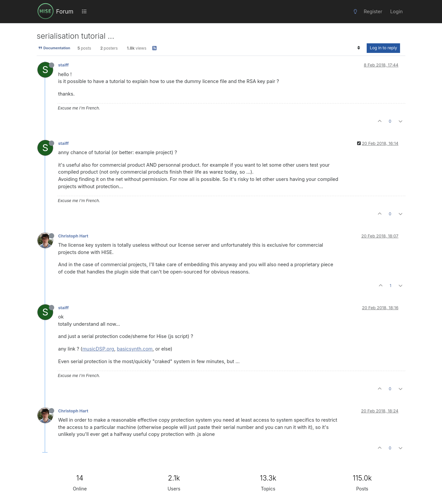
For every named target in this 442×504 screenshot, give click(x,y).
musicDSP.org (98, 349)
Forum (65, 11)
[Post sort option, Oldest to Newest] (359, 48)
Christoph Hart (73, 236)
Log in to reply (383, 48)
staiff (63, 65)
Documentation (54, 48)
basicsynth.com (135, 349)
